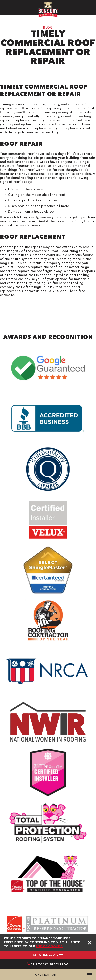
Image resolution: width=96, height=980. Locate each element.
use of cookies (49, 946)
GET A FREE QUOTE (48, 955)
